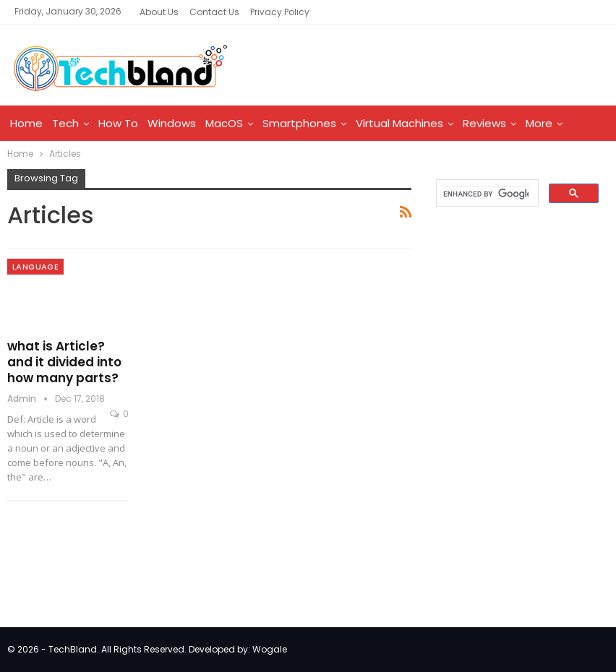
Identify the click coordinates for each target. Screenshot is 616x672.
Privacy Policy (280, 12)
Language (35, 267)
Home (26, 123)
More (539, 123)
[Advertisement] (521, 324)
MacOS (224, 123)
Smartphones (299, 123)
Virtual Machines (399, 123)
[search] (486, 194)
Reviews (484, 123)
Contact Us (214, 12)
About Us (159, 12)
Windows (172, 123)
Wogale (270, 649)
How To (118, 123)
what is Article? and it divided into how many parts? (64, 362)
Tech (65, 123)
